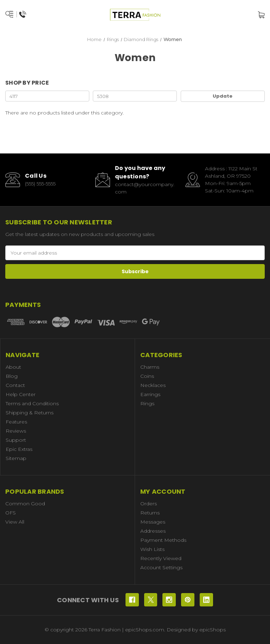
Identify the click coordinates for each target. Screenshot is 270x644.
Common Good (25, 504)
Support (16, 440)
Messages (153, 522)
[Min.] (47, 96)
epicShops (213, 630)
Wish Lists (152, 549)
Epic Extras (19, 449)
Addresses (153, 531)
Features (16, 422)
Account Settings (161, 567)
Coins (147, 376)
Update (223, 96)
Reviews (16, 431)
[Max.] (135, 96)
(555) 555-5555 (40, 184)
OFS (11, 513)
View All (15, 522)
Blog (12, 376)
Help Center (21, 394)
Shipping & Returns (30, 413)
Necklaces (153, 385)
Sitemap (16, 458)
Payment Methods (163, 540)
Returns (150, 513)
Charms (150, 367)
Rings (147, 403)
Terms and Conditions (32, 403)
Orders (149, 504)
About (13, 367)
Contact (15, 385)
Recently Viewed (161, 558)
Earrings (150, 394)
